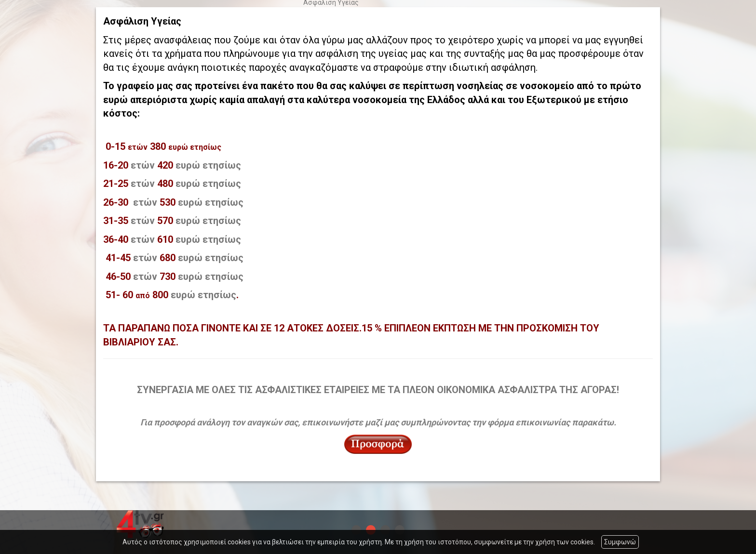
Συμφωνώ (620, 542)
